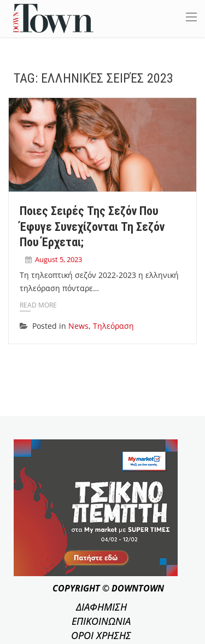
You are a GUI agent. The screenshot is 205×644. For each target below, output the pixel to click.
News (78, 326)
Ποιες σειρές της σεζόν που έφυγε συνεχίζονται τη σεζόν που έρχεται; (92, 227)
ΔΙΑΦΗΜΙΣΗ (101, 607)
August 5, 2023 (58, 259)
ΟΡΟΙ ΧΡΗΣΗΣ (101, 635)
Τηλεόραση (113, 326)
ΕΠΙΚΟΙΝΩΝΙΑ (101, 621)
